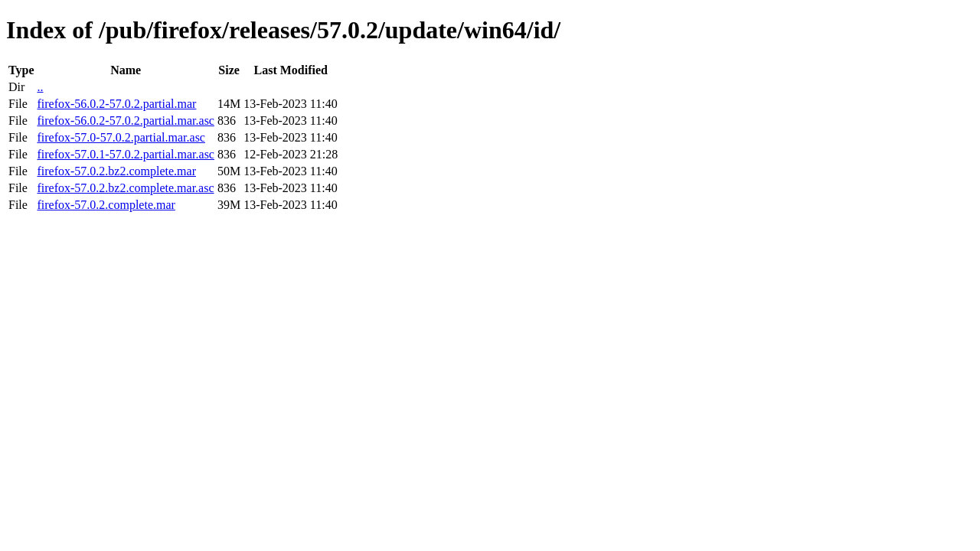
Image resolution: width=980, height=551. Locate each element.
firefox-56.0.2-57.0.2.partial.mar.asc (125, 121)
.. (40, 87)
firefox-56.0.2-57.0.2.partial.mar (116, 104)
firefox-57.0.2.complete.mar (106, 205)
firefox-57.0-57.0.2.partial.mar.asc (121, 137)
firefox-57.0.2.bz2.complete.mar (116, 171)
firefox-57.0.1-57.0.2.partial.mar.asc (125, 154)
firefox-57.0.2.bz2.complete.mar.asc (125, 188)
